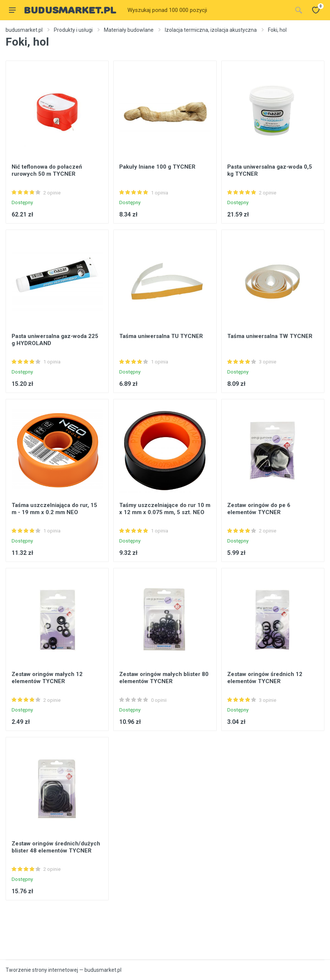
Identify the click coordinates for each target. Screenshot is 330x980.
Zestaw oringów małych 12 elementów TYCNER (47, 678)
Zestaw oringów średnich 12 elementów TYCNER (265, 678)
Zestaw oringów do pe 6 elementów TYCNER (259, 509)
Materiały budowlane (129, 30)
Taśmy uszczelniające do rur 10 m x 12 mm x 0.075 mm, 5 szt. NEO (165, 509)
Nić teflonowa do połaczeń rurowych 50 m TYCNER (47, 170)
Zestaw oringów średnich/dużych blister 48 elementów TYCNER (56, 847)
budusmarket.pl (24, 30)
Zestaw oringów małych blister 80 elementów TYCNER (164, 678)
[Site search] (207, 10)
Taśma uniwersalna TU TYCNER (161, 336)
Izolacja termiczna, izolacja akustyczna (211, 30)
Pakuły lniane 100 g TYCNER (157, 167)
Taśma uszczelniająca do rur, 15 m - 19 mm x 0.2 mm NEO (54, 509)
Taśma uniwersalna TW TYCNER (270, 336)
